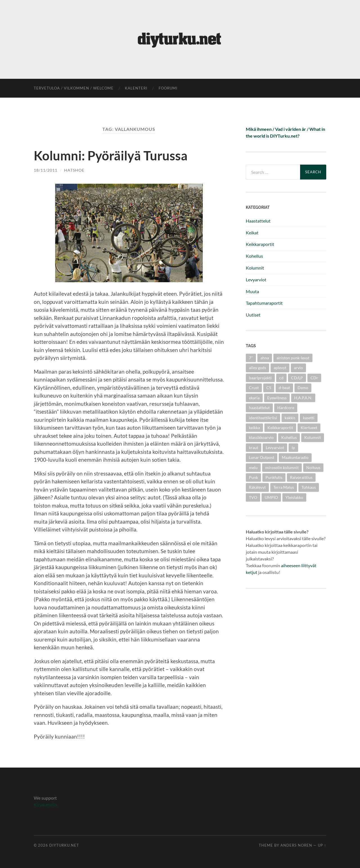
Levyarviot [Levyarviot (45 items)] (275, 448)
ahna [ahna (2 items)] (265, 358)
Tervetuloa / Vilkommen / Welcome (74, 88)
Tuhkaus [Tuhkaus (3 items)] (309, 487)
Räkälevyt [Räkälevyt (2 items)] (257, 487)
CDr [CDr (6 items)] (314, 378)
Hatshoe (74, 170)
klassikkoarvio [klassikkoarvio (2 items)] (261, 437)
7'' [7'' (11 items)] (251, 358)
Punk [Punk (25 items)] (253, 477)
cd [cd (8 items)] (281, 378)
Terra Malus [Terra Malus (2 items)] (284, 487)
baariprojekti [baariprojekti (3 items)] (260, 378)
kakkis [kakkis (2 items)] (290, 418)
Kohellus (254, 256)
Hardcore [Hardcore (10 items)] (286, 408)
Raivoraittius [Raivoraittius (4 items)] (301, 477)
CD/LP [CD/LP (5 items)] (297, 378)
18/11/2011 (46, 170)
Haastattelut (258, 221)
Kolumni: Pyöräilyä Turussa (111, 156)
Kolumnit (255, 268)
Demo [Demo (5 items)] (303, 388)
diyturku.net (64, 845)
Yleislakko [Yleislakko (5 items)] (294, 497)
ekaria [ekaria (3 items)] (254, 398)
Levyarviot (256, 280)
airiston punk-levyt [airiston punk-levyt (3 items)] (293, 358)
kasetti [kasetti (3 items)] (309, 418)
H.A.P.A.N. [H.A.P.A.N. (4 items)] (303, 398)
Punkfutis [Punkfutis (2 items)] (274, 477)
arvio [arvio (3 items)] (298, 368)
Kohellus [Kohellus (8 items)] (289, 437)
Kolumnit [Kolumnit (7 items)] (313, 437)
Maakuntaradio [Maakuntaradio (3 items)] (295, 457)
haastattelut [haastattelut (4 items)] (259, 408)
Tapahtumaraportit (264, 303)
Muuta (252, 291)
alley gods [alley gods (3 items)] (257, 368)
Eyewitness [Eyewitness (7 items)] (277, 398)
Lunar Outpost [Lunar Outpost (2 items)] (262, 457)
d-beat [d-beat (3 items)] (284, 388)
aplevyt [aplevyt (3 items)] (280, 368)
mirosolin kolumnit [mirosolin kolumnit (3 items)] (282, 467)
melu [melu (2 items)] (253, 467)
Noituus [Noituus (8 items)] (313, 467)
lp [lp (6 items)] (293, 448)
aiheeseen (291, 565)
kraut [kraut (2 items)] (254, 448)
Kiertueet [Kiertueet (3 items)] (309, 428)
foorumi (168, 88)
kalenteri (136, 88)
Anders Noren (296, 845)
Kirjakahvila (45, 804)
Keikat (252, 233)
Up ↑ (322, 845)
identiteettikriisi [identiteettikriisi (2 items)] (263, 418)
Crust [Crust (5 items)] (254, 388)
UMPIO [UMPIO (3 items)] (271, 497)
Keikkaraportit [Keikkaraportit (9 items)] (280, 428)
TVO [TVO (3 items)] (253, 497)
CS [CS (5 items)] (269, 388)
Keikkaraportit (260, 244)
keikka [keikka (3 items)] (254, 428)
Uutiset (253, 315)
